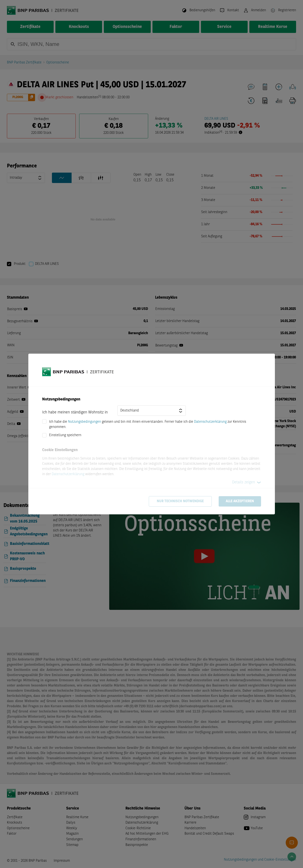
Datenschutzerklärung (210, 422)
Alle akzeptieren (240, 501)
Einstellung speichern (65, 435)
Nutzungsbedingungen (84, 422)
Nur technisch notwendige (180, 501)
